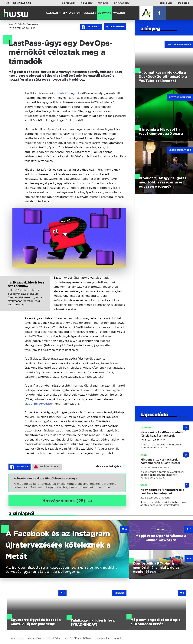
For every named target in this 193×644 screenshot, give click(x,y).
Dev (65, 13)
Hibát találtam (46, 467)
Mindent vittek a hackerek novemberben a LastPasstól (160, 461)
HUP (6, 3)
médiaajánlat (35, 638)
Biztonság (104, 13)
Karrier (184, 3)
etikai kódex (53, 638)
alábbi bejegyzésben (39, 404)
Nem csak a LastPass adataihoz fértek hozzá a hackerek (163, 434)
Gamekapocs (22, 3)
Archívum (69, 3)
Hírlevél (166, 3)
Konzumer (119, 13)
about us (119, 638)
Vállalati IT (53, 13)
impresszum (17, 638)
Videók (103, 3)
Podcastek (122, 3)
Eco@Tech (75, 13)
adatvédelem (103, 638)
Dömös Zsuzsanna (28, 24)
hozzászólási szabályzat (78, 638)
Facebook (91, 27)
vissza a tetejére (108, 466)
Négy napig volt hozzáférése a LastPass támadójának (162, 491)
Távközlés (90, 13)
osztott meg (66, 93)
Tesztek (87, 3)
